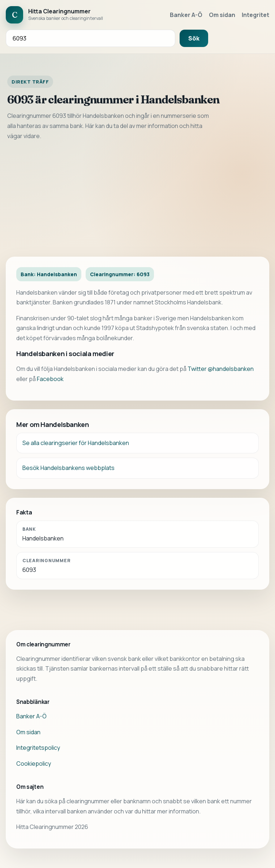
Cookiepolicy (34, 764)
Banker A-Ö (186, 15)
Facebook (50, 379)
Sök (194, 38)
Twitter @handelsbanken (221, 369)
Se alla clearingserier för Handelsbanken (76, 443)
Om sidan (222, 15)
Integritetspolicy (38, 748)
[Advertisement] (137, 199)
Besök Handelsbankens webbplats (68, 468)
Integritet (255, 15)
